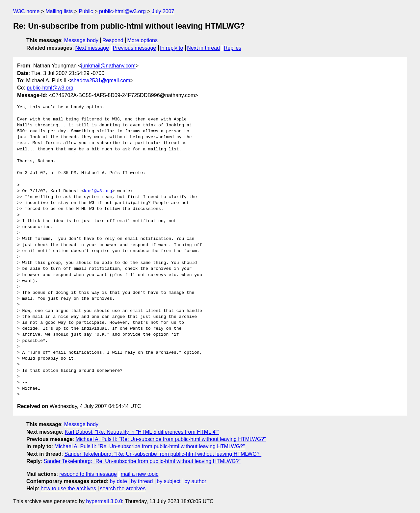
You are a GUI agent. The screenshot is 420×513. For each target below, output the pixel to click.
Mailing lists (59, 11)
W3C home (26, 11)
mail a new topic (140, 474)
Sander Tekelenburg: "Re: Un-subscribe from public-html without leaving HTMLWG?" (163, 454)
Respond (113, 40)
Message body (81, 40)
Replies (233, 48)
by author (195, 481)
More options (143, 40)
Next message (92, 48)
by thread (142, 481)
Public (86, 11)
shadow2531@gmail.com (101, 80)
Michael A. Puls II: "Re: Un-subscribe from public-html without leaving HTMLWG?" (171, 439)
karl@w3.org (98, 191)
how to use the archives (68, 488)
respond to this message (88, 474)
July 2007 (163, 11)
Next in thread (203, 48)
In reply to (171, 48)
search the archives (123, 488)
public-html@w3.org (122, 11)
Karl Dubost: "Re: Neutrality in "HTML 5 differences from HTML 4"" (142, 432)
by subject (169, 481)
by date (118, 481)
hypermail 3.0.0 (104, 501)
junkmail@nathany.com (108, 66)
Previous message (135, 48)
